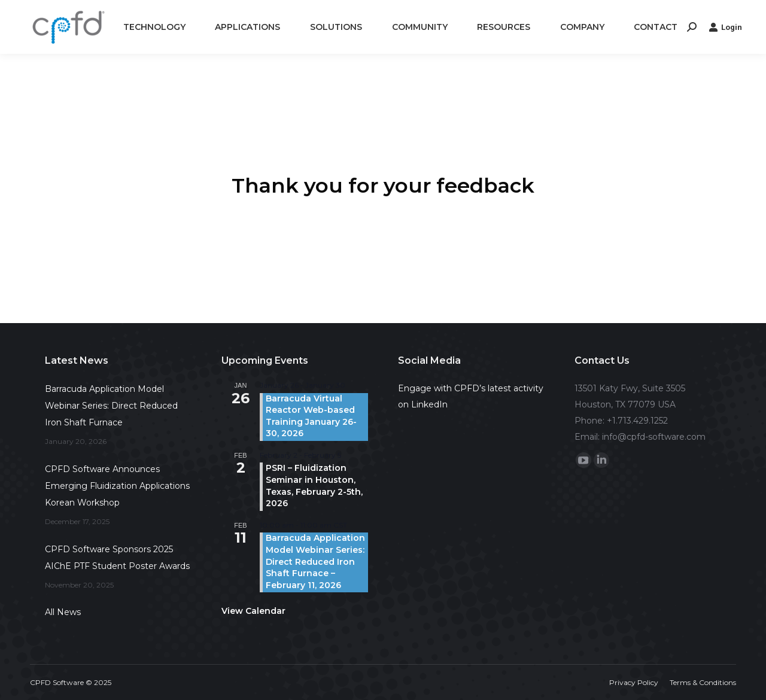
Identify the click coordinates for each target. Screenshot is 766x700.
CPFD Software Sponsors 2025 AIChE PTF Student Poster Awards (117, 558)
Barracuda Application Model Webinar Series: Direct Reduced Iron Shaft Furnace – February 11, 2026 (315, 561)
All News (63, 612)
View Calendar (253, 611)
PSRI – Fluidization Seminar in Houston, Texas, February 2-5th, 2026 (314, 486)
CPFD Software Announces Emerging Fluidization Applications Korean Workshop (117, 486)
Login (725, 27)
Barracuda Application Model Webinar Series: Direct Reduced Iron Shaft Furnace (111, 406)
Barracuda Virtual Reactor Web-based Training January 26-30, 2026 (311, 416)
